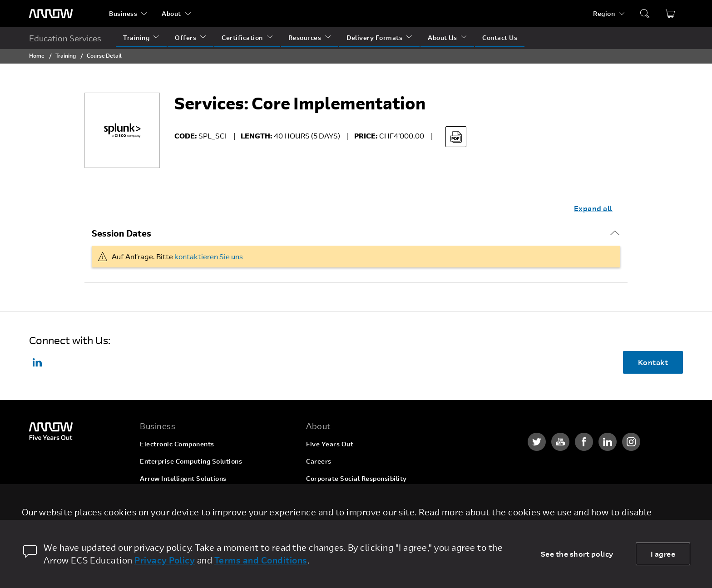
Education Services (65, 38)
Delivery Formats (374, 37)
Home (37, 55)
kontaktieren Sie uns (209, 256)
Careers (319, 461)
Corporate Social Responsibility (356, 478)
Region (604, 13)
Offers (185, 37)
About (171, 13)
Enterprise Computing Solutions (191, 461)
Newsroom (323, 513)
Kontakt (653, 362)
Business (123, 13)
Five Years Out (330, 444)
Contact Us (500, 37)
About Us (442, 37)
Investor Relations (335, 496)
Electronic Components (177, 444)
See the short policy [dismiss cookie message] (577, 554)
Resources (305, 37)
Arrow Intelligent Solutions (183, 478)
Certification (242, 37)
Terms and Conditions (261, 560)
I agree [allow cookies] (663, 554)
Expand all (593, 208)
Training (136, 37)
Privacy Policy (165, 560)
